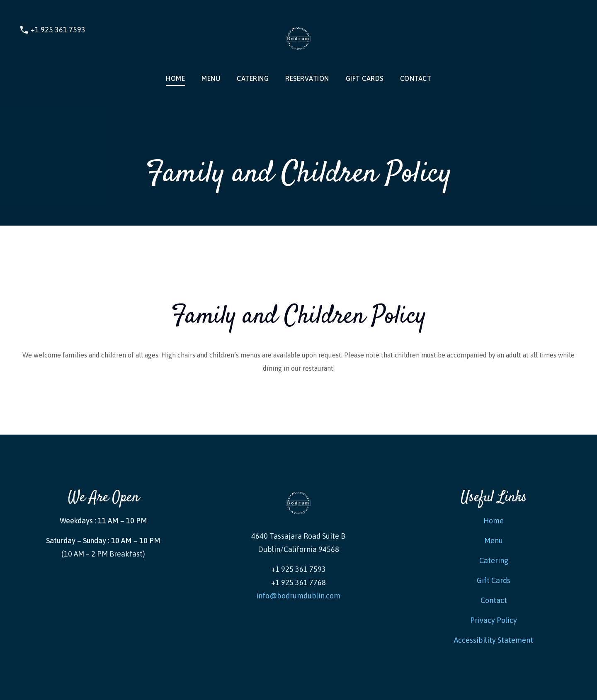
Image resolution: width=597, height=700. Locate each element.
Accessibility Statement (494, 640)
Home (175, 78)
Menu (494, 541)
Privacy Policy (494, 620)
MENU (211, 78)
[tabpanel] (298, 330)
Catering (253, 78)
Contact (416, 78)
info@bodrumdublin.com (298, 596)
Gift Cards (365, 78)
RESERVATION (307, 78)
